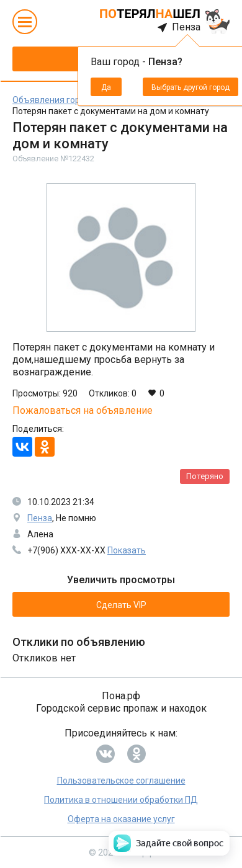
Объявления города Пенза (67, 100)
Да (106, 87)
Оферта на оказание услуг (121, 819)
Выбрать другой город (190, 87)
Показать (127, 550)
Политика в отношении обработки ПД (121, 800)
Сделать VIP (121, 605)
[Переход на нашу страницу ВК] (105, 754)
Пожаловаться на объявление (83, 411)
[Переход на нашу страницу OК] (137, 754)
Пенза (40, 518)
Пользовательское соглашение (121, 781)
